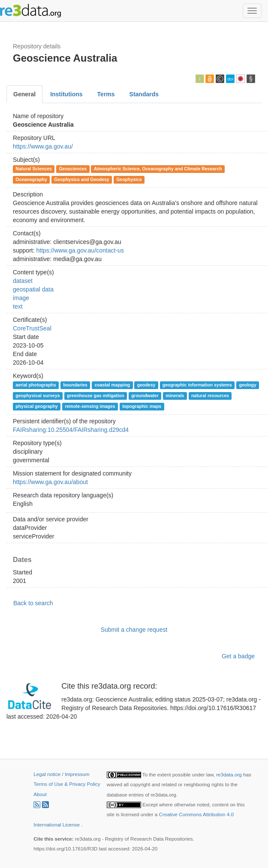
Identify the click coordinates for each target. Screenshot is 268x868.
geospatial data (33, 289)
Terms (106, 94)
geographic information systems (197, 385)
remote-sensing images (90, 406)
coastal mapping (112, 385)
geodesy (146, 385)
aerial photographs (36, 385)
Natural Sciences (34, 169)
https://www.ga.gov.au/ (43, 146)
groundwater (145, 395)
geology (248, 385)
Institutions (66, 94)
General (24, 94)
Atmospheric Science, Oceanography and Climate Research (158, 169)
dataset (23, 281)
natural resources (210, 395)
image (21, 298)
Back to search (33, 603)
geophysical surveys (38, 395)
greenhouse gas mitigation (96, 395)
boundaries (75, 385)
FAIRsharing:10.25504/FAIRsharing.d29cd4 (71, 430)
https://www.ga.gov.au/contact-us (80, 250)
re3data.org (230, 774)
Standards (144, 94)
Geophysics (129, 179)
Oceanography (31, 179)
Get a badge (238, 656)
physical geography (37, 406)
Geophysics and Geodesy (81, 179)
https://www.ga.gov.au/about (50, 482)
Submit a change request (134, 630)
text (18, 306)
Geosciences (73, 169)
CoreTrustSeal (32, 328)
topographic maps (142, 406)
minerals (175, 395)
